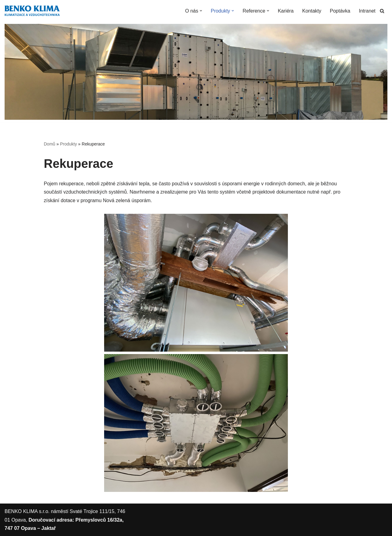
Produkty (68, 144)
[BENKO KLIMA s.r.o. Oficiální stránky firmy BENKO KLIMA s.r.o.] (32, 11)
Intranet (367, 11)
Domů (49, 144)
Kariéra (286, 11)
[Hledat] (382, 11)
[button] (201, 11)
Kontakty (312, 11)
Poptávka (340, 11)
